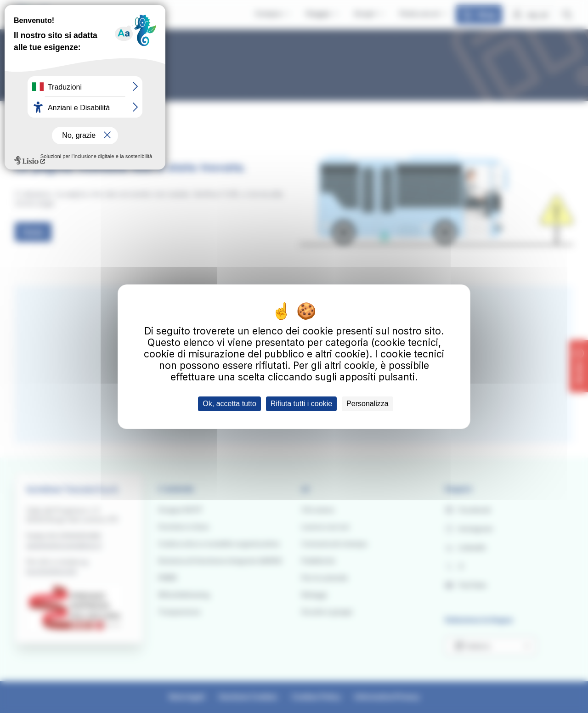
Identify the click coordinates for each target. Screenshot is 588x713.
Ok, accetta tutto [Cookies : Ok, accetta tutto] (229, 404)
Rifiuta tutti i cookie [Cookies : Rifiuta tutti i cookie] (301, 404)
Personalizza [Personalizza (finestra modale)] (367, 404)
